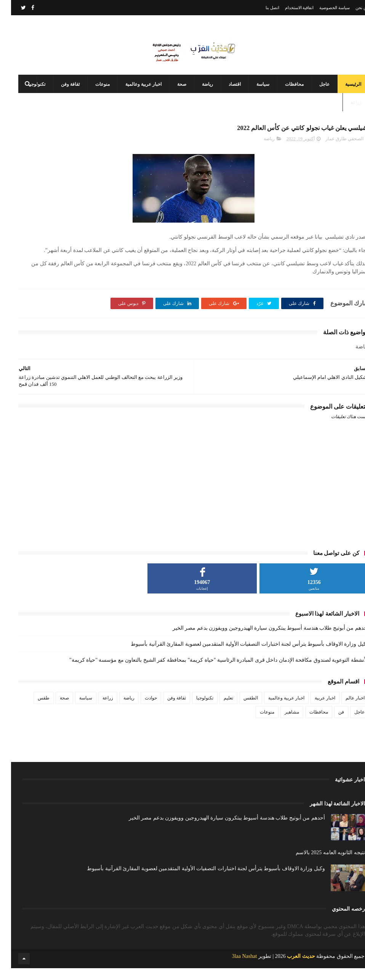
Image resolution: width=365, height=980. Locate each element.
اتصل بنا (261, 8)
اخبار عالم (344, 709)
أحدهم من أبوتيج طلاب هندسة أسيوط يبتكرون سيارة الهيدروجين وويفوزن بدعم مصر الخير (260, 639)
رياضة (196, 91)
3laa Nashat (234, 968)
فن (330, 723)
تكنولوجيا (194, 709)
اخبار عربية (314, 709)
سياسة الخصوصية (323, 8)
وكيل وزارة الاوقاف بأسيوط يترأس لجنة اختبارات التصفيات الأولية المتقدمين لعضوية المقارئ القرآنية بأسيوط (239, 655)
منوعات (91, 91)
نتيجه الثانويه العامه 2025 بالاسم (319, 864)
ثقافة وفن (59, 91)
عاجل (313, 91)
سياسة (252, 91)
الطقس (240, 709)
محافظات (283, 91)
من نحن (351, 8)
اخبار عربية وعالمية (132, 91)
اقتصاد (224, 91)
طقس (33, 709)
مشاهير (281, 723)
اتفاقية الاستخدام (288, 8)
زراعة (345, 110)
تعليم (217, 709)
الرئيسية (342, 91)
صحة (171, 91)
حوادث (140, 709)
